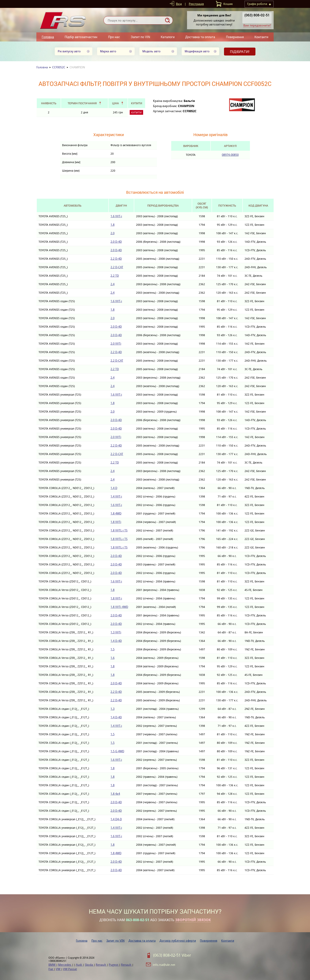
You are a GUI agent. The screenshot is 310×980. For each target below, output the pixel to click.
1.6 (112, 658)
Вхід (179, 4)
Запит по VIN (140, 37)
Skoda (89, 965)
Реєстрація (196, 4)
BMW (52, 965)
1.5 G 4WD (117, 751)
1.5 (112, 649)
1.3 (112, 709)
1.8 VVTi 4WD (119, 607)
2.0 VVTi (116, 344)
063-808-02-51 (138, 920)
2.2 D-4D (116, 259)
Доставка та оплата (200, 37)
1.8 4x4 (115, 794)
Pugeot (114, 965)
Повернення (235, 37)
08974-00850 (230, 155)
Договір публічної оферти (178, 941)
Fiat (51, 969)
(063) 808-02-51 (257, 15)
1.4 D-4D (116, 641)
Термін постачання (82, 103)
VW (59, 969)
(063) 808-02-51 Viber (172, 955)
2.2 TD (115, 276)
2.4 (112, 284)
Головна (48, 37)
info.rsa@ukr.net (164, 965)
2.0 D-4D (116, 242)
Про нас (114, 37)
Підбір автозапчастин (81, 37)
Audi (79, 965)
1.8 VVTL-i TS (119, 530)
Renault (101, 965)
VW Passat (70, 969)
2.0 (112, 233)
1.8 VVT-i (116, 598)
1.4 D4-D (116, 819)
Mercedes (65, 965)
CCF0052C (59, 67)
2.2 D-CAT (117, 267)
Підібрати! (240, 52)
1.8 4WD (116, 513)
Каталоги (168, 37)
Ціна (115, 103)
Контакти (261, 37)
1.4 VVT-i (116, 496)
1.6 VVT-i (116, 216)
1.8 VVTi (116, 522)
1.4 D (114, 488)
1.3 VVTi (116, 632)
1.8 (112, 225)
